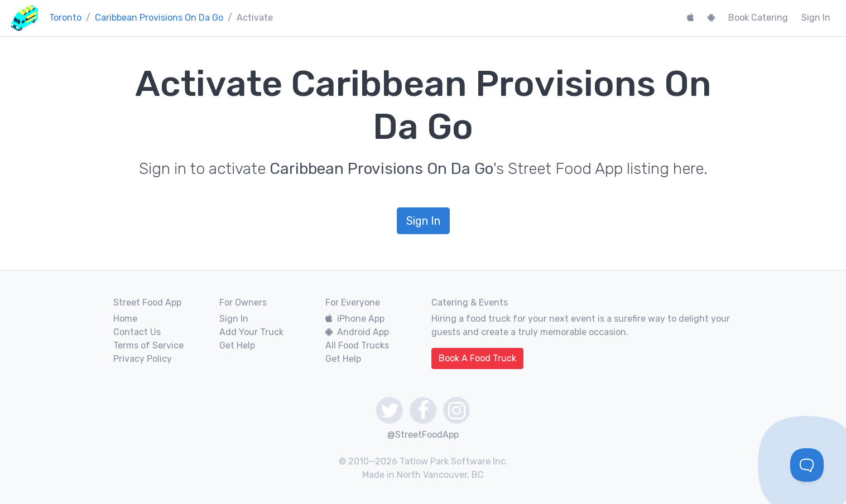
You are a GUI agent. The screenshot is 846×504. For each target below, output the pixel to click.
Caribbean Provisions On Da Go (159, 18)
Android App (357, 332)
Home (125, 319)
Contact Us (137, 332)
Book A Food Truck (477, 358)
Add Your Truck (251, 332)
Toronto (65, 18)
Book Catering (758, 18)
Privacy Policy (143, 359)
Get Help (237, 345)
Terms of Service (148, 345)
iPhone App (355, 319)
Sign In (816, 18)
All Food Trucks (357, 345)
